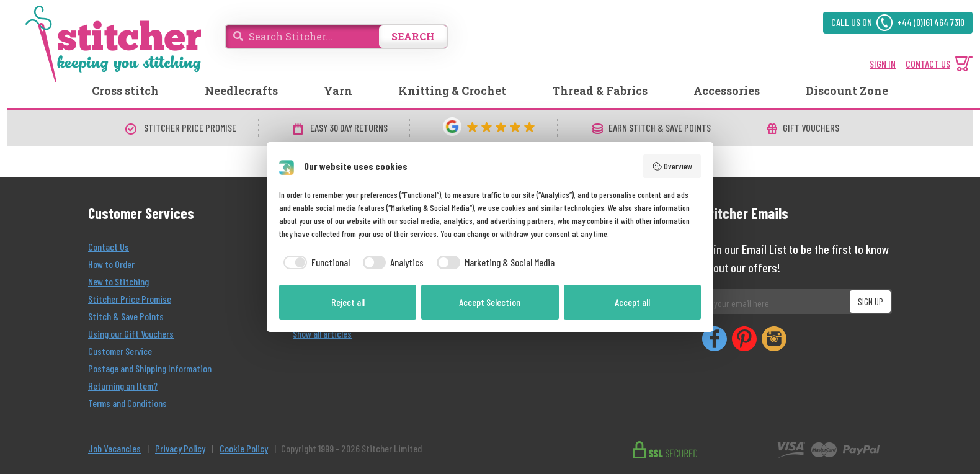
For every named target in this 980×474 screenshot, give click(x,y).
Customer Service (120, 351)
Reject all (348, 302)
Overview (672, 166)
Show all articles (322, 333)
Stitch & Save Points (126, 316)
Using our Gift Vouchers (131, 333)
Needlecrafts (241, 91)
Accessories (727, 91)
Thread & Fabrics (600, 91)
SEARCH (413, 36)
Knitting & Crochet (452, 91)
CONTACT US (928, 64)
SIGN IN (883, 64)
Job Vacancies (114, 448)
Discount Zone (847, 91)
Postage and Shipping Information (150, 368)
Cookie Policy (244, 448)
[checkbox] (314, 262)
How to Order (111, 264)
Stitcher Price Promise (130, 299)
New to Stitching (118, 281)
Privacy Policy (180, 448)
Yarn (338, 91)
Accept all (632, 302)
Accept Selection (490, 302)
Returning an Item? (123, 386)
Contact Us (109, 247)
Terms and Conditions (127, 403)
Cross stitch (125, 91)
